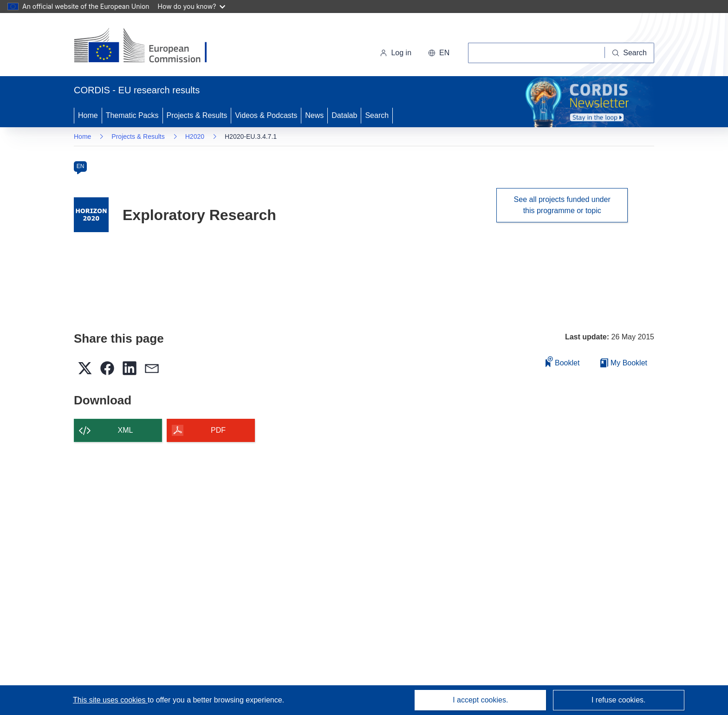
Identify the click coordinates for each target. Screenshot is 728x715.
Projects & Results (197, 115)
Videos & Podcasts (266, 115)
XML (126, 430)
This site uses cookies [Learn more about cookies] (110, 700)
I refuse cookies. (619, 700)
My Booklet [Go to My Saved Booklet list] (624, 363)
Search (377, 115)
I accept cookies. (480, 700)
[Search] (630, 53)
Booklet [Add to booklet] (563, 361)
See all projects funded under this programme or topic (562, 205)
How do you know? (192, 6)
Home (88, 115)
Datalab (344, 115)
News (314, 115)
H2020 (195, 136)
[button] (439, 53)
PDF (218, 430)
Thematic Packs (132, 115)
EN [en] (81, 166)
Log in (396, 53)
